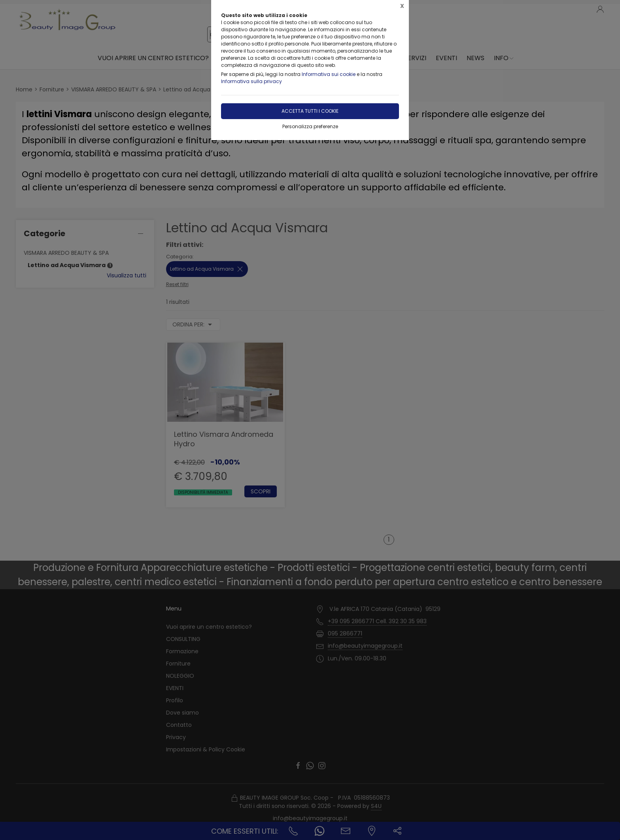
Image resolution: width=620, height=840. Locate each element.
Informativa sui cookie (329, 74)
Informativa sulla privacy (251, 81)
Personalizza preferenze (310, 126)
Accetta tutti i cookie (310, 111)
